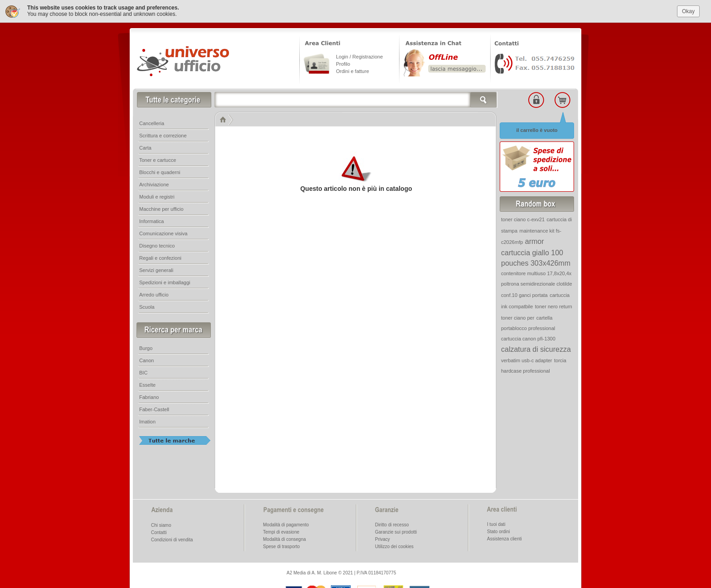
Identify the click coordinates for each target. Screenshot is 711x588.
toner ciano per (518, 317)
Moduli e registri (157, 196)
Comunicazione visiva (163, 233)
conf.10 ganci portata (524, 294)
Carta (145, 147)
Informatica (151, 220)
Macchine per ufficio (161, 208)
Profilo (343, 63)
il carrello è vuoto (537, 129)
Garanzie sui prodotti (396, 531)
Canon (146, 360)
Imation (147, 421)
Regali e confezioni (160, 257)
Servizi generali (156, 269)
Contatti (159, 532)
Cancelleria (152, 122)
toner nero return (554, 306)
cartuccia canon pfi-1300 (528, 338)
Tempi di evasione (281, 531)
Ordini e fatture (353, 70)
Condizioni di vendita (172, 539)
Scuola (147, 306)
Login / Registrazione (359, 56)
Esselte (147, 384)
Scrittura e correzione (163, 135)
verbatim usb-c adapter (527, 360)
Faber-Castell (154, 408)
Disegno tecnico (157, 245)
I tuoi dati (496, 523)
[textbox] (356, 99)
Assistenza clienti (504, 538)
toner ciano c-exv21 (523, 219)
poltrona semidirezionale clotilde (537, 283)
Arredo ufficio (154, 294)
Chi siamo (161, 524)
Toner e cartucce (158, 159)
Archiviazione (154, 184)
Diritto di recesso (392, 524)
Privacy (382, 538)
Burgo (146, 347)
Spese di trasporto (281, 546)
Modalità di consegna (285, 538)
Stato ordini (499, 531)
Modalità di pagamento (286, 524)
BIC (143, 372)
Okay (688, 10)
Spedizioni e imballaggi (165, 282)
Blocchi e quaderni (160, 171)
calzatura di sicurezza (536, 348)
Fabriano (149, 396)
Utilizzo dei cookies (394, 546)
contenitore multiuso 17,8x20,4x (536, 272)
